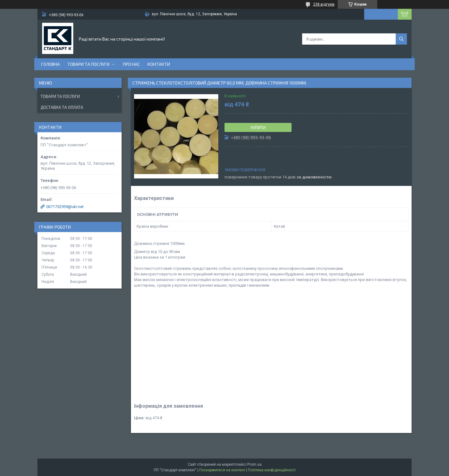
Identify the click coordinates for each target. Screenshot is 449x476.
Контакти (159, 64)
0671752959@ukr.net (65, 207)
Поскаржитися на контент (222, 470)
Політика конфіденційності (272, 470)
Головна (51, 64)
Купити (258, 128)
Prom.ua (254, 464)
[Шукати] (401, 39)
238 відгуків (324, 4)
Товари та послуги (88, 64)
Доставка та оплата (62, 107)
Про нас (131, 64)
